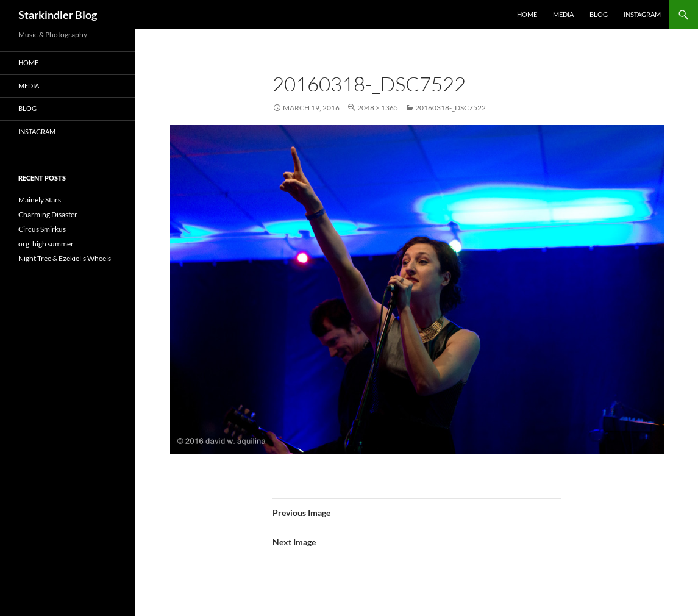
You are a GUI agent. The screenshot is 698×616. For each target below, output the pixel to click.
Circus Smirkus (42, 229)
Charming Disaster (48, 214)
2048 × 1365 (378, 108)
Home (527, 14)
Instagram (642, 14)
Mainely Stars (40, 200)
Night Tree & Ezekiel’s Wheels (65, 258)
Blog (599, 14)
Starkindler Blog (58, 15)
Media (563, 14)
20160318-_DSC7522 (450, 108)
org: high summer (46, 244)
